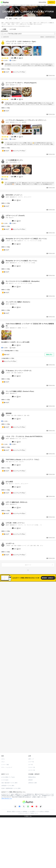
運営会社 (9, 804)
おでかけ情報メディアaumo (8, 769)
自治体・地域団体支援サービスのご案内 (11, 781)
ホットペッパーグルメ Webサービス (16, 741)
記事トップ (31, 751)
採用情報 (25, 804)
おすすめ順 (13, 29)
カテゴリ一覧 (32, 762)
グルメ (3, 754)
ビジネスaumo (5, 772)
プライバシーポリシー (25, 806)
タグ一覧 (30, 757)
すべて (15, 593)
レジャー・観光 (5, 757)
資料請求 (30, 772)
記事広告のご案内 (33, 775)
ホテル (3, 751)
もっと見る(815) (28, 704)
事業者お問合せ (32, 769)
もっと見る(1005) (28, 677)
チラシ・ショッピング (7, 760)
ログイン (51, 2)
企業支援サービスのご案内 (8, 778)
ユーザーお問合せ (40, 804)
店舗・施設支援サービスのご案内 (9, 775)
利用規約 (47, 804)
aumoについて (34, 806)
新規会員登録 (42, 2)
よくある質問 (31, 804)
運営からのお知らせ (17, 804)
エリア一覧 (31, 754)
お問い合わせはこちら (7, 791)
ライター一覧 (32, 760)
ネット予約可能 (41, 593)
